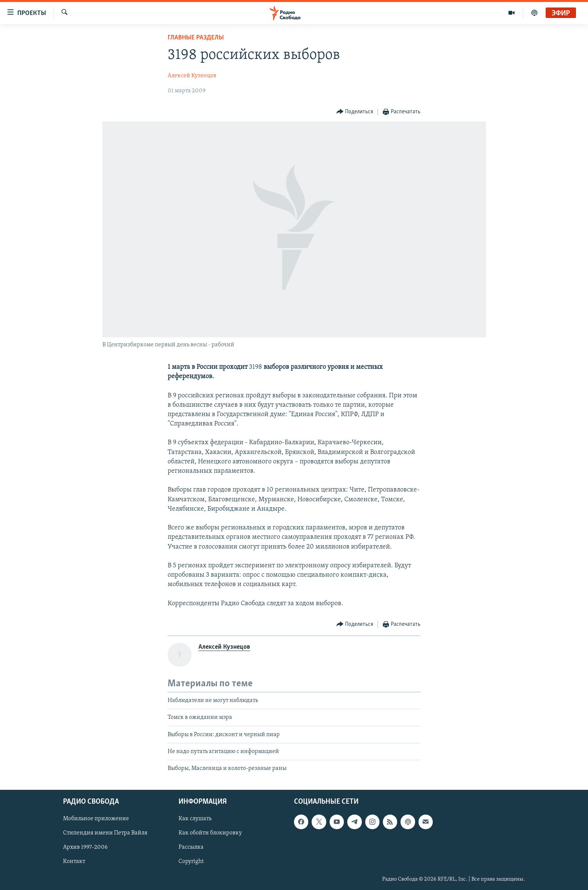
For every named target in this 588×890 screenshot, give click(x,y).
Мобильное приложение (96, 819)
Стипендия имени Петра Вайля (105, 833)
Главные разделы (196, 38)
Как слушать (195, 819)
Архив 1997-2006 (85, 847)
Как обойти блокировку (210, 833)
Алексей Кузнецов (192, 76)
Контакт (74, 861)
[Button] (355, 112)
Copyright (191, 861)
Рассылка (191, 847)
